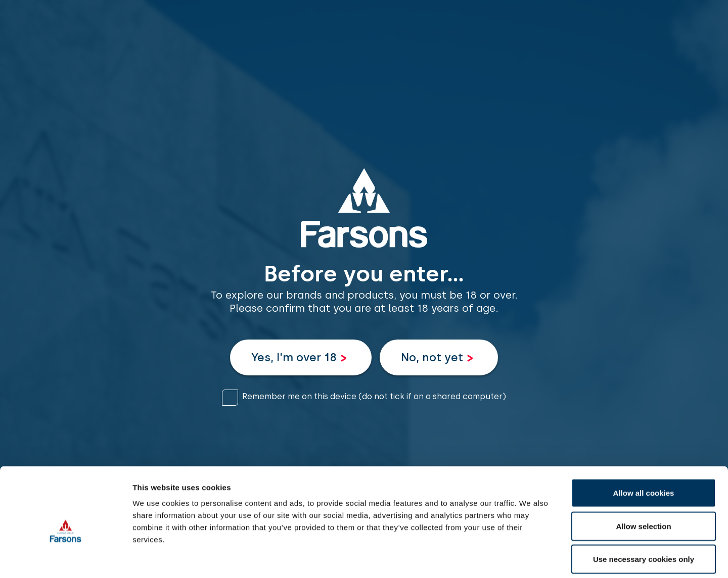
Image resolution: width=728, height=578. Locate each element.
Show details (531, 558)
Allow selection (643, 479)
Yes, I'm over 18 (294, 357)
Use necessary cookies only (644, 512)
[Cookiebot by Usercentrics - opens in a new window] (65, 558)
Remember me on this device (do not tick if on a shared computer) (374, 396)
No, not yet (432, 357)
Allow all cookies (644, 445)
